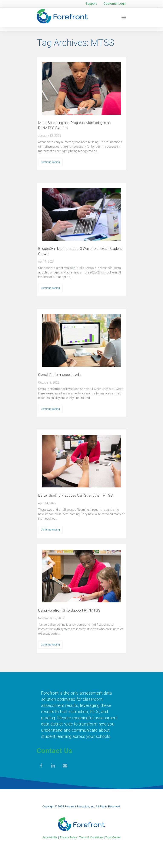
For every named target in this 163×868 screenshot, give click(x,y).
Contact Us (55, 751)
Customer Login (115, 4)
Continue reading (50, 162)
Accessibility (50, 837)
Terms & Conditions (91, 837)
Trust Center (113, 837)
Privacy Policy (68, 837)
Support (91, 4)
